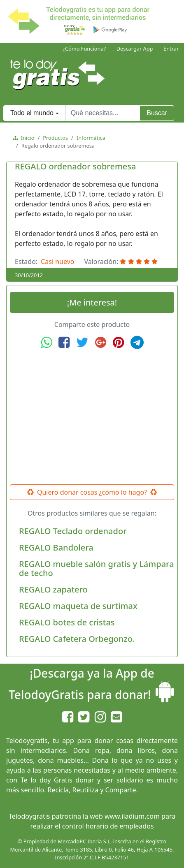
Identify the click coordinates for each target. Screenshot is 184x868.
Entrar (171, 49)
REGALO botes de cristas (67, 622)
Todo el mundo (32, 113)
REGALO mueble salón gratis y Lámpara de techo (97, 568)
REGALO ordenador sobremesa (75, 166)
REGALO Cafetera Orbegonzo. (77, 639)
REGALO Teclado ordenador (73, 531)
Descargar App (135, 49)
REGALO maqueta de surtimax (78, 606)
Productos (55, 138)
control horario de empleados (108, 826)
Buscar (157, 113)
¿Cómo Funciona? (84, 49)
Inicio (26, 138)
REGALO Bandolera (56, 547)
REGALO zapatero (53, 589)
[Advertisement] (92, 417)
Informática (91, 138)
